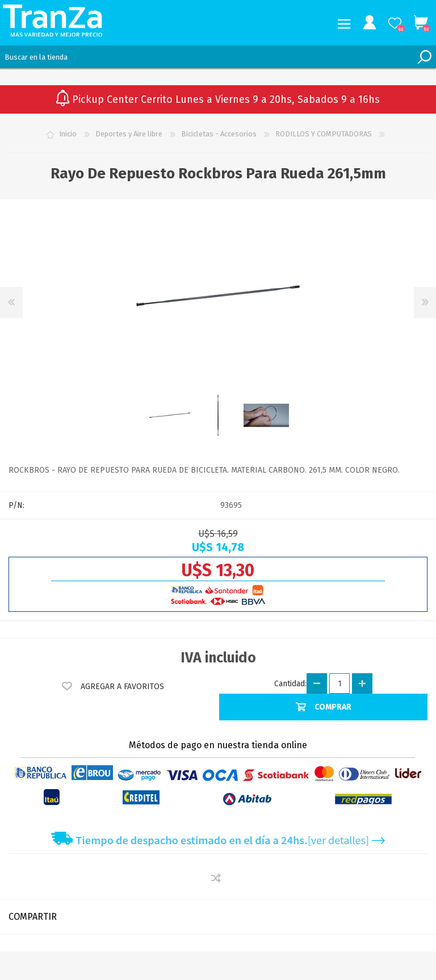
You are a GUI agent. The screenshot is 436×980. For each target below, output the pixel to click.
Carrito (420, 23)
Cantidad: (290, 684)
